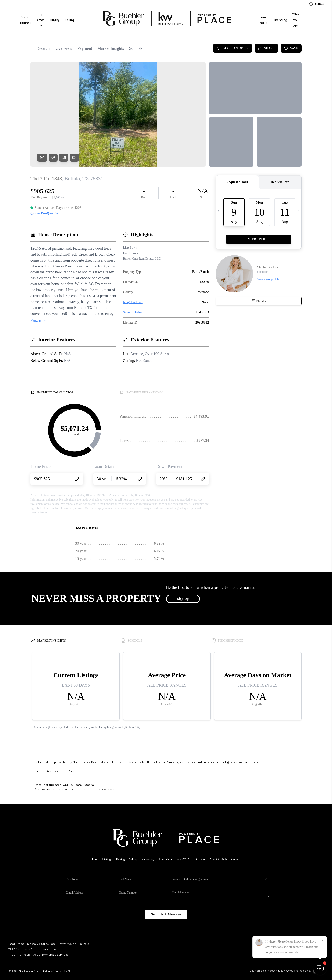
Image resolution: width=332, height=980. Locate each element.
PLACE (67, 964)
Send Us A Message (166, 907)
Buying (75, 16)
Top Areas (56, 16)
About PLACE (221, 852)
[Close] (322, 941)
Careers (203, 852)
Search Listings (31, 16)
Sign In (317, 4)
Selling (90, 16)
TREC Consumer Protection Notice (32, 942)
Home (91, 852)
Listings (104, 852)
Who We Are (290, 16)
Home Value (249, 16)
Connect (240, 852)
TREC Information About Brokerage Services (39, 948)
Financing (270, 16)
